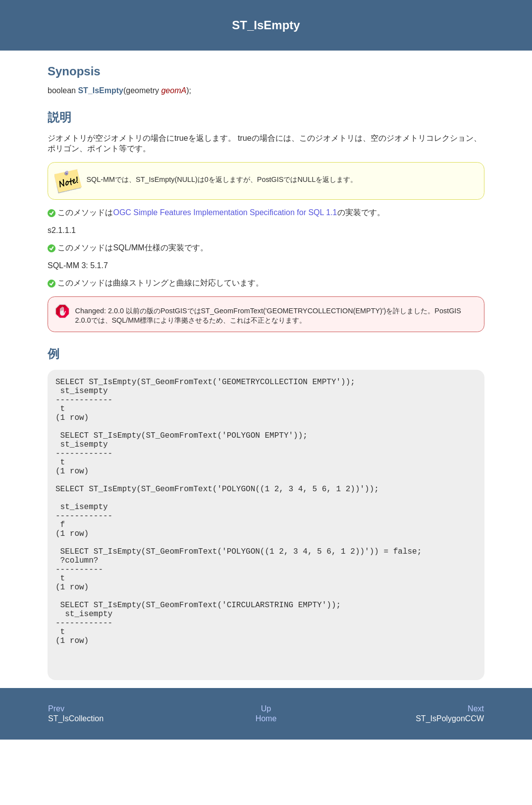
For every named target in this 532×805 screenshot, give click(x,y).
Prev (56, 774)
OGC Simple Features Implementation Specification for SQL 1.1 (225, 212)
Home (266, 784)
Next (476, 774)
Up (266, 774)
